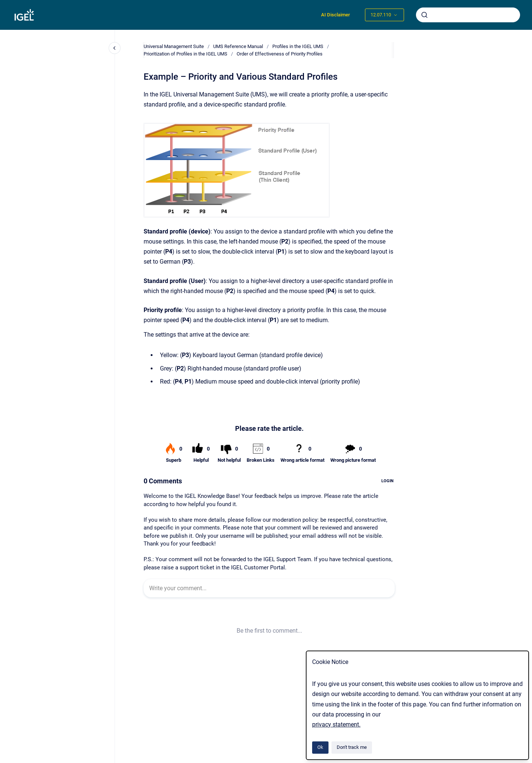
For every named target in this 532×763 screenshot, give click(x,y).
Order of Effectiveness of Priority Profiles (280, 54)
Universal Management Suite (174, 46)
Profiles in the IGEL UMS (298, 46)
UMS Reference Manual (238, 46)
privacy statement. (336, 724)
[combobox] (468, 15)
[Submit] (424, 15)
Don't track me (352, 747)
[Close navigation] (115, 48)
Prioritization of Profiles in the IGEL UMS (185, 54)
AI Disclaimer (336, 15)
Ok (320, 747)
